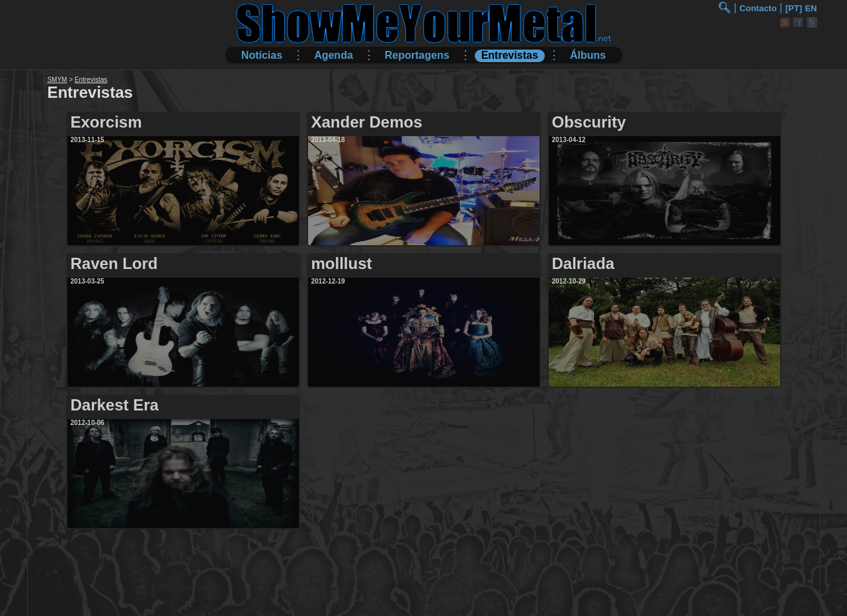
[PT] (794, 8)
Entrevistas (510, 55)
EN (811, 8)
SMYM (57, 80)
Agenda (334, 55)
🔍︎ (724, 8)
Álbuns (588, 55)
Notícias (262, 55)
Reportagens (417, 55)
